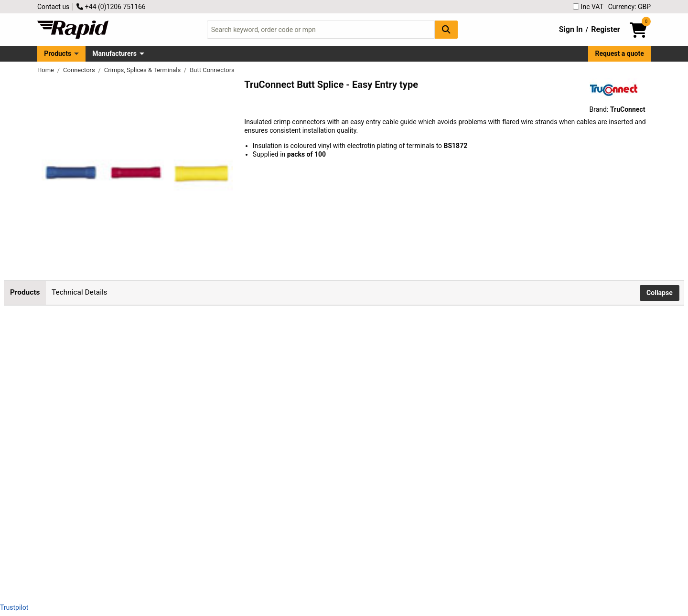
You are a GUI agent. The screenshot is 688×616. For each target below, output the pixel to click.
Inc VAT (588, 7)
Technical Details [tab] (79, 292)
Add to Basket (271, 346)
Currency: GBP (629, 7)
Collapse (660, 293)
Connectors (80, 70)
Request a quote (620, 53)
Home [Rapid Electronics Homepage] (46, 70)
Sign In (571, 29)
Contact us (53, 7)
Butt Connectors (212, 70)
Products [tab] (25, 292)
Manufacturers (114, 53)
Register (605, 29)
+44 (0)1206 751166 (111, 7)
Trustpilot (14, 607)
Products (58, 53)
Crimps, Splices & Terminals (143, 70)
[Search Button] (446, 29)
